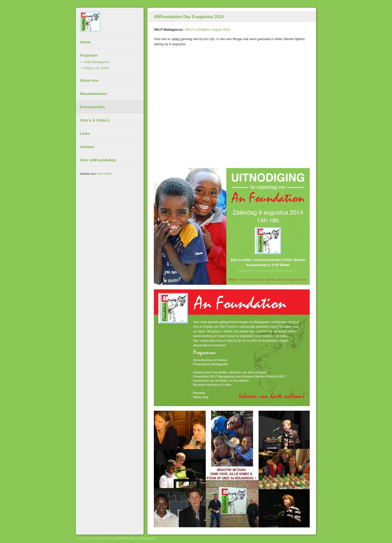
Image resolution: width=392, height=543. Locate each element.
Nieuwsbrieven (94, 94)
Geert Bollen (105, 174)
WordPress (122, 538)
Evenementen (93, 107)
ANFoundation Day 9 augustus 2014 (189, 17)
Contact (87, 147)
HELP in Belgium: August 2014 (207, 29)
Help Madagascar (97, 62)
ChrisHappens (148, 538)
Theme (133, 538)
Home (85, 42)
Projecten (89, 55)
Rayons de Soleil (96, 68)
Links (85, 133)
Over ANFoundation (98, 160)
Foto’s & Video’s (95, 120)
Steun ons (89, 80)
